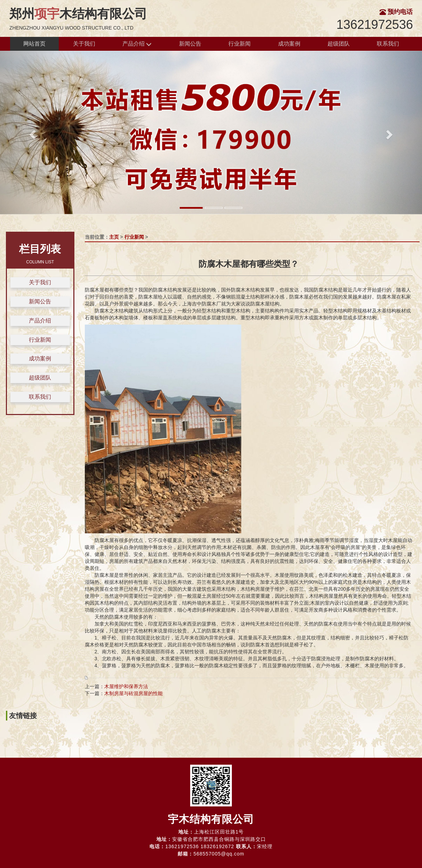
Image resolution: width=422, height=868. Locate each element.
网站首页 (34, 44)
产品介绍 (137, 44)
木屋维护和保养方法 (126, 686)
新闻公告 (190, 44)
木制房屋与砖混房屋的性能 (133, 693)
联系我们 (388, 44)
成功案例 (289, 44)
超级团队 (339, 44)
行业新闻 (240, 44)
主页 (114, 237)
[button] (32, 133)
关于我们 (84, 44)
